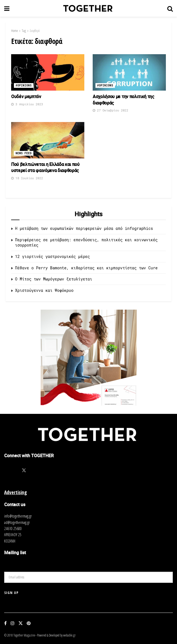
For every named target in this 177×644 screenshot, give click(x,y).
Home (14, 31)
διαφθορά (35, 31)
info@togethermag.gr (18, 516)
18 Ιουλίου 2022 (27, 178)
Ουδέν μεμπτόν (26, 96)
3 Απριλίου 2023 (27, 104)
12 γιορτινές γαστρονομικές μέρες (52, 256)
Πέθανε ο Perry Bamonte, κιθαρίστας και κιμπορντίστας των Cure (86, 268)
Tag (24, 31)
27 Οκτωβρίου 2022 (110, 110)
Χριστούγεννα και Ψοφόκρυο (44, 290)
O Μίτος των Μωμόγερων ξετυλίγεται (54, 279)
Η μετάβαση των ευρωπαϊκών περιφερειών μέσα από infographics (84, 228)
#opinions (24, 85)
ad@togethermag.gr (17, 522)
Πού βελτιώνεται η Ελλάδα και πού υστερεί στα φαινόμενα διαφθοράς (45, 167)
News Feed (24, 153)
